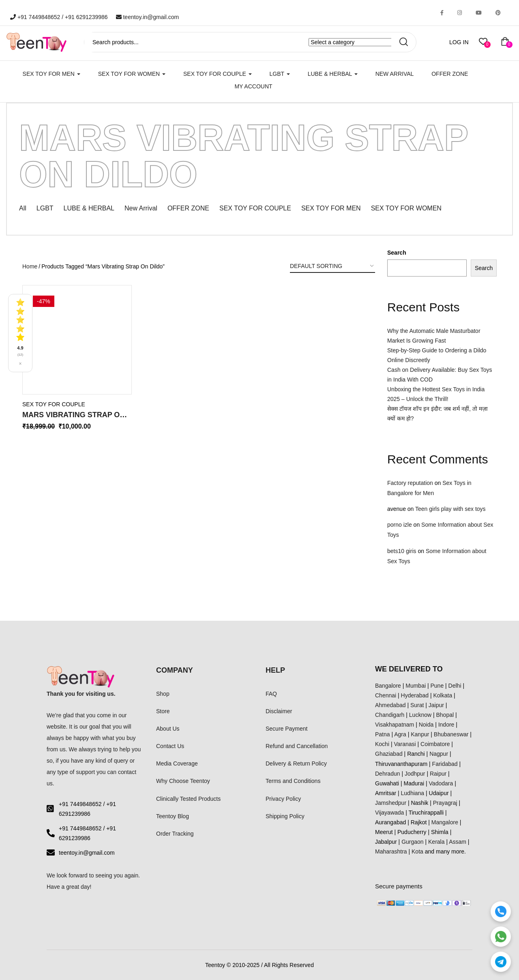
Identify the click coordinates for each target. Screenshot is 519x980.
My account (253, 86)
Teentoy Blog (173, 816)
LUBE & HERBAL (333, 74)
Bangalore (388, 686)
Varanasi (405, 744)
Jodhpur (415, 774)
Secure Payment (287, 729)
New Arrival (395, 74)
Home (30, 266)
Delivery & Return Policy (296, 763)
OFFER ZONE (188, 208)
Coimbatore (435, 744)
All (23, 208)
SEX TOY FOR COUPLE (218, 74)
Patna (383, 734)
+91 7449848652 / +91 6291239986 (59, 17)
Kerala (436, 842)
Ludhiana (413, 793)
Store (163, 711)
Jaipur (436, 705)
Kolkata (443, 695)
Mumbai (416, 686)
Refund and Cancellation (297, 746)
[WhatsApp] (501, 937)
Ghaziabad (389, 754)
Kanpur (420, 734)
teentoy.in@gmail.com (148, 17)
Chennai (386, 695)
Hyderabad (415, 695)
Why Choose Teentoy (183, 781)
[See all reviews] (20, 333)
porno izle (400, 525)
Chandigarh (390, 715)
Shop (163, 694)
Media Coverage (177, 763)
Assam (458, 842)
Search (397, 253)
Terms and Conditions (293, 781)
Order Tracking (175, 834)
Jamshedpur (391, 803)
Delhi (455, 686)
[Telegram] (501, 962)
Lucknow (420, 715)
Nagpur (439, 754)
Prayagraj (445, 803)
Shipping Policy (285, 816)
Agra (400, 734)
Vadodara (441, 783)
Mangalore (445, 822)
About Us (168, 729)
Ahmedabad (390, 705)
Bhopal (445, 715)
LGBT (280, 74)
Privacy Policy (283, 799)
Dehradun (388, 774)
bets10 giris (402, 551)
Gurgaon (412, 842)
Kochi (382, 744)
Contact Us (170, 746)
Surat (417, 705)
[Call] (501, 911)
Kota (417, 851)
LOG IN (459, 42)
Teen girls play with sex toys (450, 509)
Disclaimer (279, 711)
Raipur (438, 774)
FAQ (271, 694)
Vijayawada (389, 813)
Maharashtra (391, 851)
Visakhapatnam (395, 725)
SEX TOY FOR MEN (51, 74)
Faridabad (445, 764)
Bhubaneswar (451, 734)
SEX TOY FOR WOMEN (132, 74)
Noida (426, 725)
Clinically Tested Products (188, 799)
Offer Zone (450, 74)
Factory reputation (410, 483)
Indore (446, 725)
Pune (437, 686)
